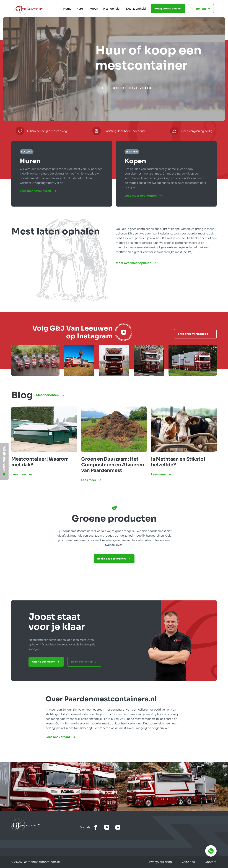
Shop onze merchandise (195, 334)
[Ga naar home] (46, 825)
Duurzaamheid (136, 9)
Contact (211, 862)
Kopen (94, 9)
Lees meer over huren (39, 191)
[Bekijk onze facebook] (96, 828)
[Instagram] (124, 333)
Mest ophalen (112, 9)
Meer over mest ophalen (137, 263)
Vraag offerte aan (168, 9)
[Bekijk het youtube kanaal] (118, 828)
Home (67, 9)
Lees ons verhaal (61, 737)
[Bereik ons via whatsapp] (211, 851)
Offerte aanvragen (46, 662)
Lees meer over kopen (144, 196)
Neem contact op (84, 662)
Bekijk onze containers (114, 559)
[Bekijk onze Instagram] (107, 828)
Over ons (188, 862)
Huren (80, 9)
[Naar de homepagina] (28, 9)
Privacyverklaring (160, 862)
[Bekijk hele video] (124, 88)
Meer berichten (51, 395)
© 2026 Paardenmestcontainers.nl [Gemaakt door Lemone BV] (36, 862)
